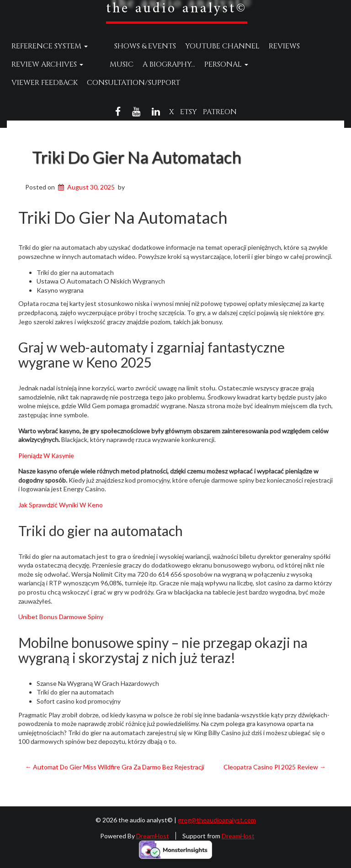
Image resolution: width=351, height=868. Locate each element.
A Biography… (152, 64)
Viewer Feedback (273, 64)
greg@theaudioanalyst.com (217, 820)
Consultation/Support (58, 83)
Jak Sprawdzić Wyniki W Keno (61, 505)
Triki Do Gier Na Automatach (137, 157)
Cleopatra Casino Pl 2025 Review (275, 767)
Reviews (267, 46)
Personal (209, 64)
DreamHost (153, 836)
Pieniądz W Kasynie (46, 455)
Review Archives (47, 64)
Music (104, 64)
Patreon (220, 112)
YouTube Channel (205, 46)
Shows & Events (128, 46)
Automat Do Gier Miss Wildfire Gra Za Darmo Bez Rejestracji (115, 767)
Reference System (50, 46)
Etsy (189, 112)
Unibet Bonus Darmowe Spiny (61, 617)
